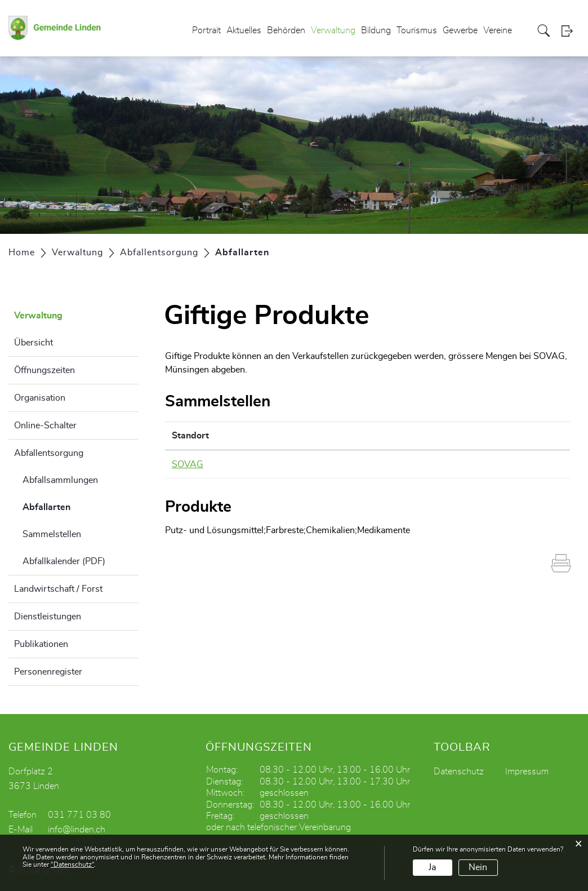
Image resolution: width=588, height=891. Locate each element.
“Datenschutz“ (72, 865)
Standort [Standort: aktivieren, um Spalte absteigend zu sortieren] (190, 436)
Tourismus (417, 30)
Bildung (376, 30)
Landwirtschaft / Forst (58, 589)
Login (571, 31)
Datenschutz (459, 772)
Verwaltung (333, 30)
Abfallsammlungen (60, 480)
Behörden (286, 30)
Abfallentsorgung (49, 453)
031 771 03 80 (79, 815)
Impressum (527, 772)
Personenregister (48, 672)
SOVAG (188, 464)
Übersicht (34, 343)
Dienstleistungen (48, 617)
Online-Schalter (45, 425)
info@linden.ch (77, 830)
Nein (478, 867)
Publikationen (41, 644)
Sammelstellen (52, 534)
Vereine (498, 30)
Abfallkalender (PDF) (64, 561)
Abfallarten (75, 506)
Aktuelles (244, 30)
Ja (432, 867)
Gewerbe (460, 30)
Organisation (40, 398)
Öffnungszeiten (44, 370)
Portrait (206, 30)
